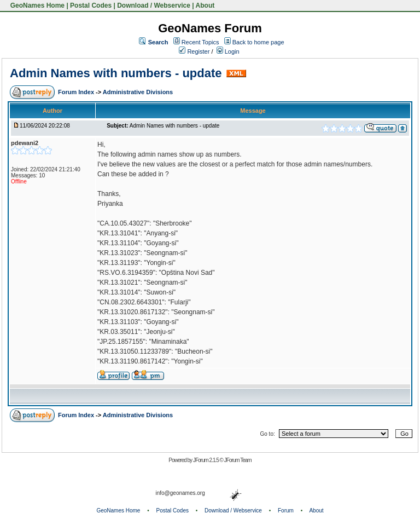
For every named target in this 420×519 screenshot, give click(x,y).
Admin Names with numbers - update (116, 73)
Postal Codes (91, 5)
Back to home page (258, 42)
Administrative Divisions (138, 92)
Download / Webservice (154, 5)
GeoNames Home (36, 5)
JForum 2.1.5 (206, 460)
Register (194, 51)
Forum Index (77, 92)
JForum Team (238, 460)
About (205, 5)
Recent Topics (200, 42)
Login (228, 51)
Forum (286, 511)
